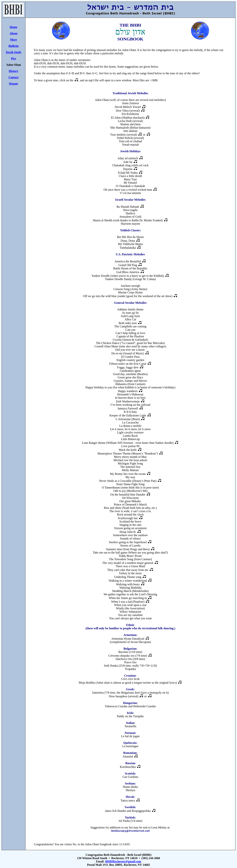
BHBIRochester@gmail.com (123, 861)
